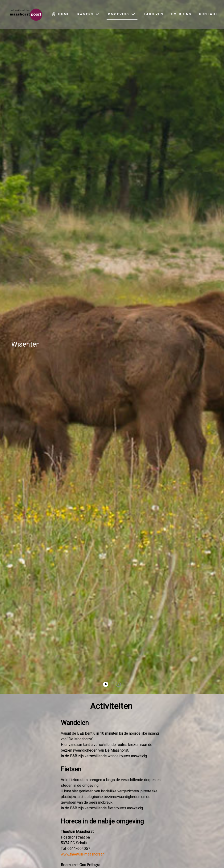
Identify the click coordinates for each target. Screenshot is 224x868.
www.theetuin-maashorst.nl (83, 854)
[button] (106, 684)
